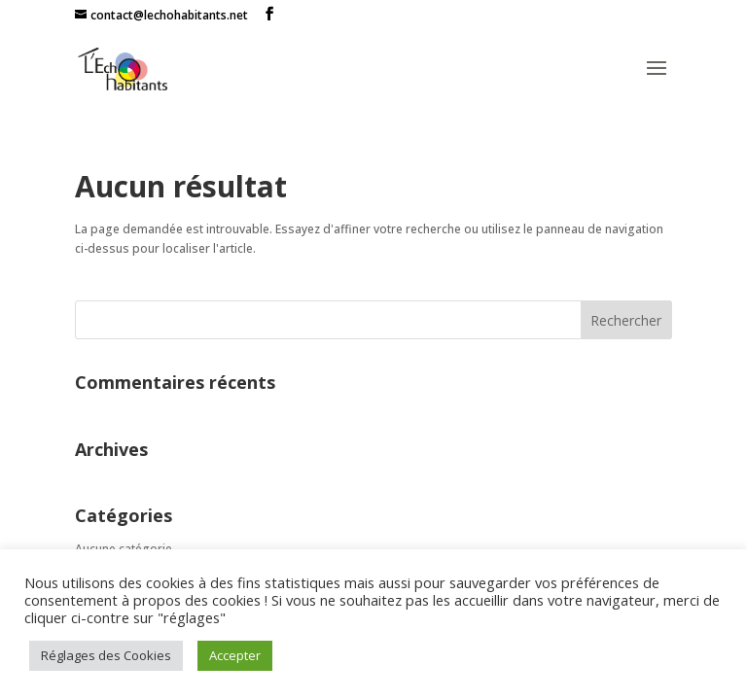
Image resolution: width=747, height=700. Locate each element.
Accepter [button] (235, 655)
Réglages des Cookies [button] (106, 655)
